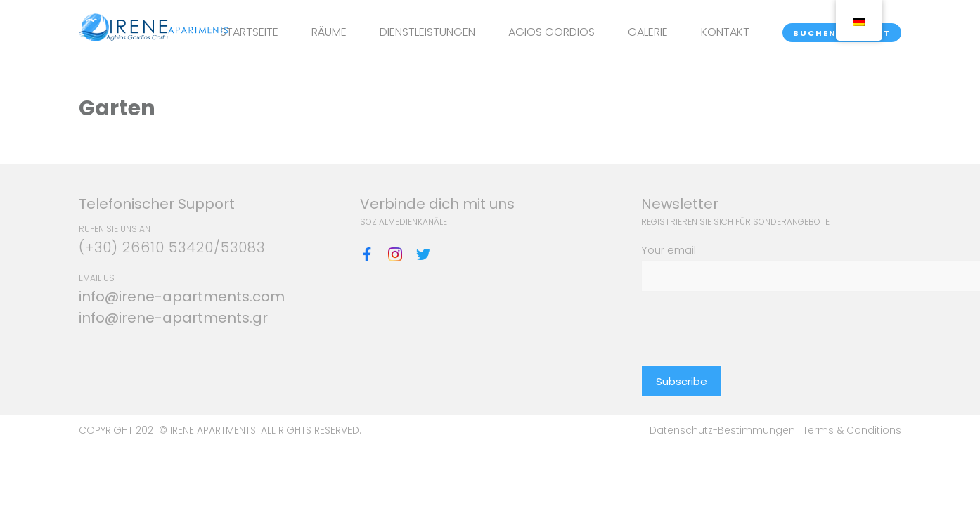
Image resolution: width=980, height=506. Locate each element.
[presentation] (748, 319)
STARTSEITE (249, 32)
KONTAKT (725, 32)
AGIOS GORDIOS (552, 32)
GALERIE (648, 32)
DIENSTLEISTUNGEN (427, 32)
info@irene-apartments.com (182, 297)
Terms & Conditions (852, 430)
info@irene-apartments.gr (173, 318)
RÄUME (329, 32)
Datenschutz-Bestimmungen (724, 430)
